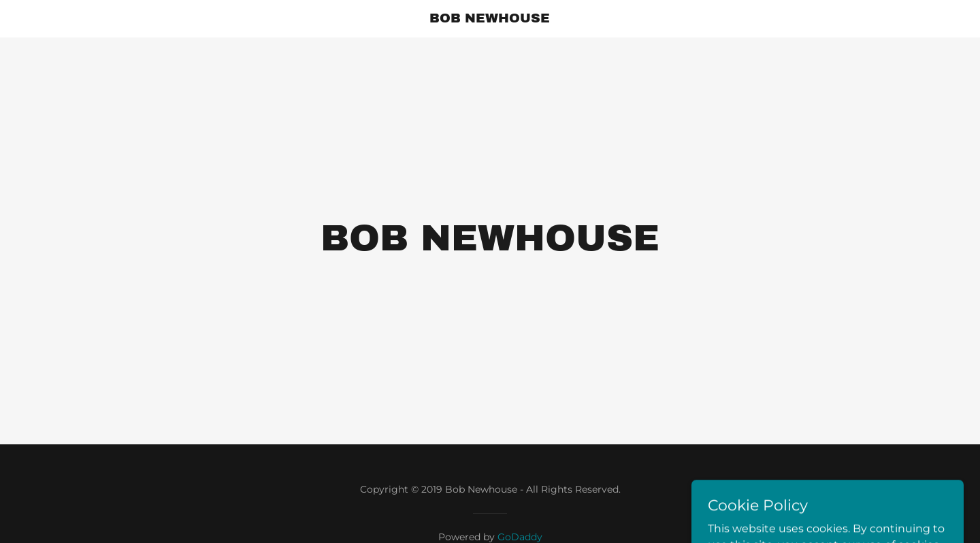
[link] (490, 19)
